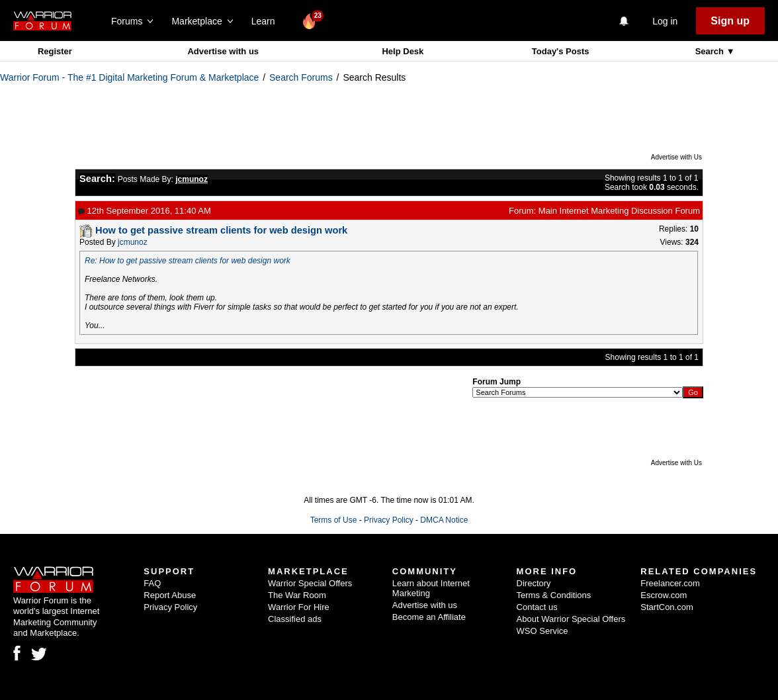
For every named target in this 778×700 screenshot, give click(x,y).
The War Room (297, 595)
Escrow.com (664, 595)
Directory (534, 583)
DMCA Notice (444, 520)
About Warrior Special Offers (571, 619)
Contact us (537, 607)
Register (55, 51)
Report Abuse (170, 595)
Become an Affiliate (429, 617)
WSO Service (542, 631)
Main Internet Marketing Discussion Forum (619, 211)
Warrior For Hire (299, 607)
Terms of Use (334, 520)
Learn (267, 21)
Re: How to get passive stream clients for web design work (188, 261)
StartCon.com (667, 607)
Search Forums (301, 77)
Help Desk (403, 51)
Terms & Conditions (554, 595)
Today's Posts (561, 51)
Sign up (730, 21)
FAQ (152, 583)
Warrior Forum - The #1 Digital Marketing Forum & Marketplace (129, 77)
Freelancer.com (670, 583)
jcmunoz (133, 242)
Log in (665, 21)
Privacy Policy (389, 520)
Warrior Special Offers (310, 583)
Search (711, 51)
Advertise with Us (676, 157)
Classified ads (295, 619)
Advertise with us (223, 51)
